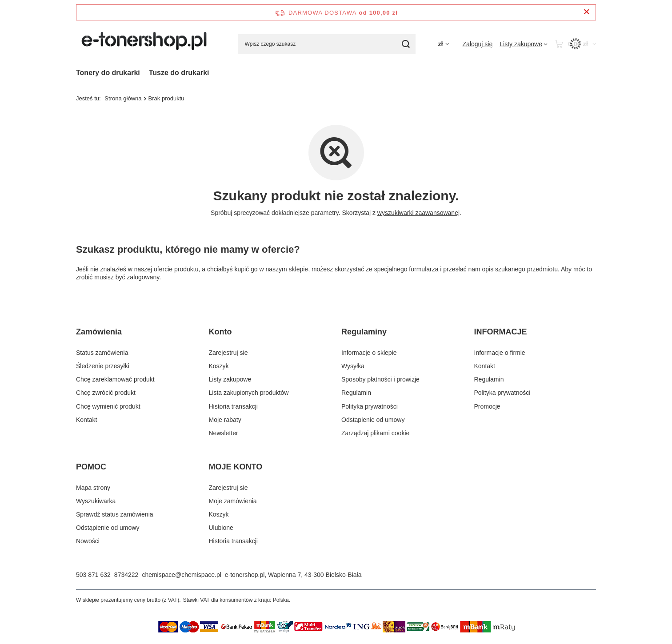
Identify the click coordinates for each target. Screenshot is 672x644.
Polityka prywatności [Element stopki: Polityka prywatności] (370, 406)
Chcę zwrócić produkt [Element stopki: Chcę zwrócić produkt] (106, 393)
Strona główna (123, 98)
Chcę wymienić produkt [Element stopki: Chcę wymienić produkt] (108, 406)
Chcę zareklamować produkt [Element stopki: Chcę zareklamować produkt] (115, 379)
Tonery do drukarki (108, 73)
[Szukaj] (406, 44)
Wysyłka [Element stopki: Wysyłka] (353, 366)
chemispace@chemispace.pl (181, 575)
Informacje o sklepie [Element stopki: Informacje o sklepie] (369, 353)
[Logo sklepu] (146, 44)
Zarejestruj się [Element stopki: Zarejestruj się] (228, 353)
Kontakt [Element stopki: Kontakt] (86, 420)
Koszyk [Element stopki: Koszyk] (219, 366)
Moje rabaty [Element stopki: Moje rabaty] (225, 420)
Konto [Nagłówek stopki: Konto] (220, 332)
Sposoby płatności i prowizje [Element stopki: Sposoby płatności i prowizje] (380, 379)
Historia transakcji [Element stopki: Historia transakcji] (233, 406)
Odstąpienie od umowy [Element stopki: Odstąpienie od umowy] (373, 420)
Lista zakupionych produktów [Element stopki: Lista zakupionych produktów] (249, 393)
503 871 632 (93, 575)
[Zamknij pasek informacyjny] (586, 12)
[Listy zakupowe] (524, 44)
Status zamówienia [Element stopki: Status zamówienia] (102, 353)
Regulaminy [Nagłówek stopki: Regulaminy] (364, 332)
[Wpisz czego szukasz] (327, 44)
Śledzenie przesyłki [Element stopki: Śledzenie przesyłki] (103, 366)
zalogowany (143, 277)
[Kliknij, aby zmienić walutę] (443, 44)
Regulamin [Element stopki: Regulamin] (356, 393)
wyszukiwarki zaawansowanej (418, 213)
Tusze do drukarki (179, 73)
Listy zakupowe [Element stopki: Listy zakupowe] (230, 379)
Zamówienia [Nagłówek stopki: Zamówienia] (99, 332)
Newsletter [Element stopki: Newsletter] (224, 433)
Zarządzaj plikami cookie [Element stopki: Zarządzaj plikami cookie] (375, 433)
